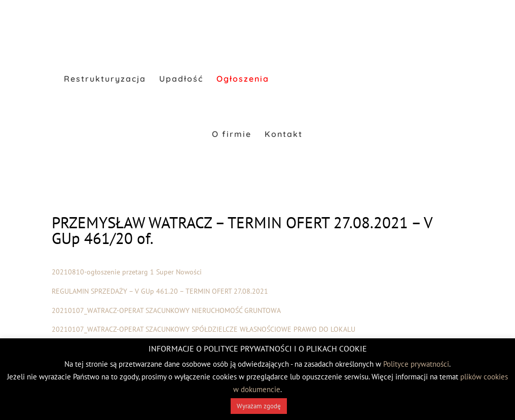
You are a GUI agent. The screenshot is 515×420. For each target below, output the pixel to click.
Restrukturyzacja (105, 79)
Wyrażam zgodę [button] (259, 406)
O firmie (232, 135)
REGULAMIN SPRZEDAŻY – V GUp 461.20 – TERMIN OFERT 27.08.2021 (160, 291)
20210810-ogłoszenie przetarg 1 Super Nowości (127, 272)
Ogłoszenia (243, 79)
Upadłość (181, 79)
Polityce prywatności (416, 364)
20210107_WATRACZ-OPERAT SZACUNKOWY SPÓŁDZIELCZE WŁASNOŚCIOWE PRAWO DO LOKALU (204, 329)
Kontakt (284, 135)
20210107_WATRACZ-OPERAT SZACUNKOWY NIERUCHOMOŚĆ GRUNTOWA (166, 310)
